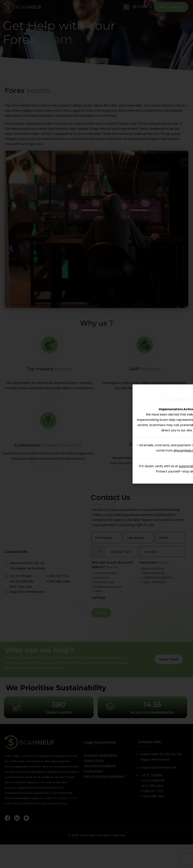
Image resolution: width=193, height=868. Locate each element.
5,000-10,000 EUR (153, 573)
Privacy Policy (94, 760)
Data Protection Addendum (104, 776)
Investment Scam (106, 573)
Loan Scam (102, 578)
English (140, 7)
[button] (126, 7)
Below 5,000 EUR (153, 569)
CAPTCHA (98, 598)
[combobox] (99, 552)
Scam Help (88, 835)
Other (98, 591)
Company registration (100, 755)
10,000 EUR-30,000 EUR (157, 578)
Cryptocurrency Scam (108, 587)
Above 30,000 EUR (154, 582)
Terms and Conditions (100, 766)
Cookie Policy (93, 771)
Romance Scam (105, 582)
